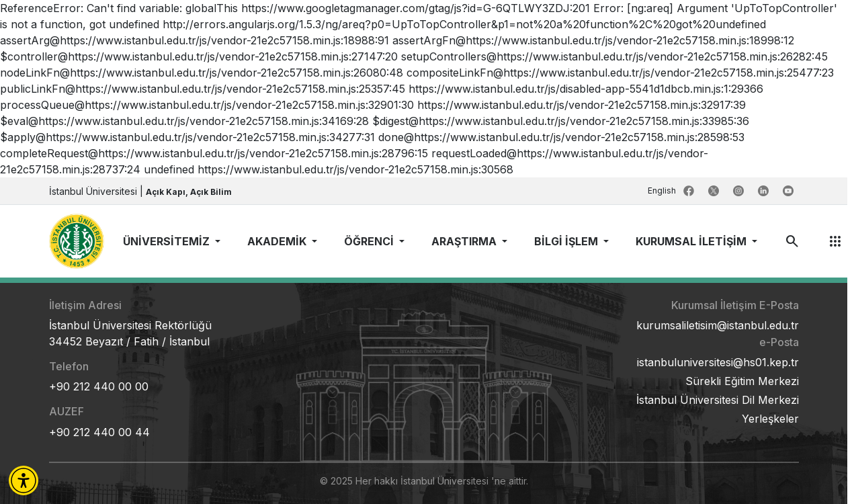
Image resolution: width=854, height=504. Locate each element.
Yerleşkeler (770, 419)
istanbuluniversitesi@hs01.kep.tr (718, 362)
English (663, 191)
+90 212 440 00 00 (99, 386)
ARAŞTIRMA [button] (465, 241)
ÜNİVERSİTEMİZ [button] (168, 241)
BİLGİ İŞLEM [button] (567, 241)
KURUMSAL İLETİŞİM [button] (692, 241)
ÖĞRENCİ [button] (370, 241)
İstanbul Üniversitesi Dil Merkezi (718, 400)
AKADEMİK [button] (278, 241)
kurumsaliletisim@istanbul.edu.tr (718, 325)
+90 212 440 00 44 (99, 432)
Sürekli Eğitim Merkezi (742, 381)
